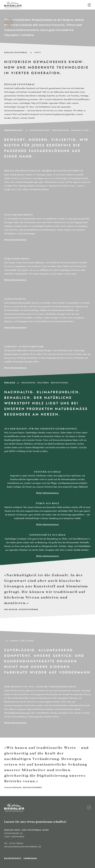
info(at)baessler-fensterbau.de (23, 847)
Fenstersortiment (40, 130)
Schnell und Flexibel (22, 641)
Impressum (30, 858)
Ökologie (10, 383)
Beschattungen (59, 383)
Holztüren (43, 383)
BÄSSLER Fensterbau (16, 52)
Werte (38, 52)
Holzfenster (28, 383)
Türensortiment (60, 130)
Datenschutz (13, 858)
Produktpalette (14, 130)
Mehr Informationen (16, 240)
